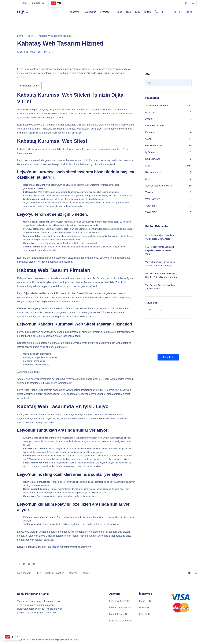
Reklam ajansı (153, 172)
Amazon (150, 112)
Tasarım (150, 192)
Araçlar (149, 119)
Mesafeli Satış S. (118, 614)
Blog (129, 12)
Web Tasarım (153, 199)
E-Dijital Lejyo (38, 3)
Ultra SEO (145, 608)
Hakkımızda (90, 12)
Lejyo (50, 52)
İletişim (148, 12)
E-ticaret (150, 132)
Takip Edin (168, 357)
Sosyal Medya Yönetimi (158, 186)
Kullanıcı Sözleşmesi (120, 621)
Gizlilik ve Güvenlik (119, 601)
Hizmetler (105, 12)
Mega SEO (145, 601)
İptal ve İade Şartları (120, 608)
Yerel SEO (151, 206)
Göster (36, 86)
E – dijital (120, 282)
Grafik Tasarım (154, 146)
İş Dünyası (151, 152)
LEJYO (23, 12)
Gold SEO (145, 614)
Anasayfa (75, 12)
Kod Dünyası (153, 159)
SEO (148, 179)
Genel (149, 139)
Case (119, 12)
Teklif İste (23, 3)
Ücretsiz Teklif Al (183, 12)
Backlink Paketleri (55, 573)
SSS (137, 12)
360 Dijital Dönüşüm (157, 106)
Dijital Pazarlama (155, 126)
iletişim (55, 547)
